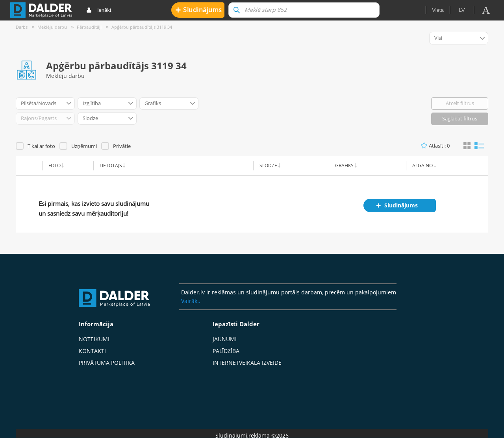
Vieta (438, 10)
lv (462, 10)
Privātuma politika (107, 363)
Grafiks (344, 165)
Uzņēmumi (84, 146)
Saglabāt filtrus (460, 118)
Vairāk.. (191, 301)
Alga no (422, 165)
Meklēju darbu (52, 27)
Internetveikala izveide (247, 363)
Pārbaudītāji (89, 27)
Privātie (122, 146)
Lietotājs (111, 165)
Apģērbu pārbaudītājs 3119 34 (142, 27)
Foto (55, 165)
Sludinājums (199, 10)
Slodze (268, 165)
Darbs (22, 27)
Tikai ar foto (41, 146)
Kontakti (92, 351)
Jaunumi (225, 339)
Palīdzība (226, 351)
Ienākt (99, 10)
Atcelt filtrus (460, 103)
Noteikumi (94, 339)
